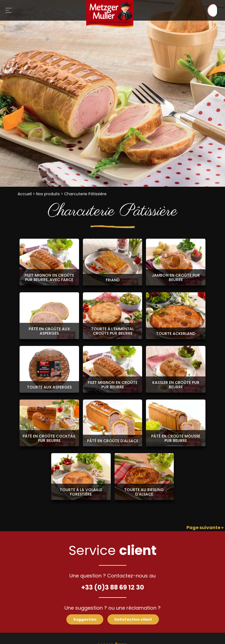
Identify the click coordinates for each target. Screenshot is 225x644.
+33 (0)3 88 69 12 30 (113, 587)
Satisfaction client (135, 620)
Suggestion (83, 620)
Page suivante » (205, 528)
